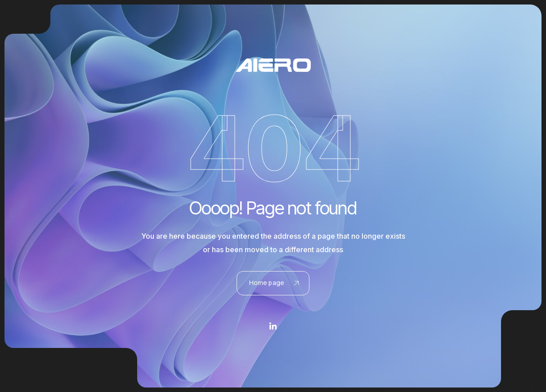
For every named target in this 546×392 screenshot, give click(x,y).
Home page (274, 283)
